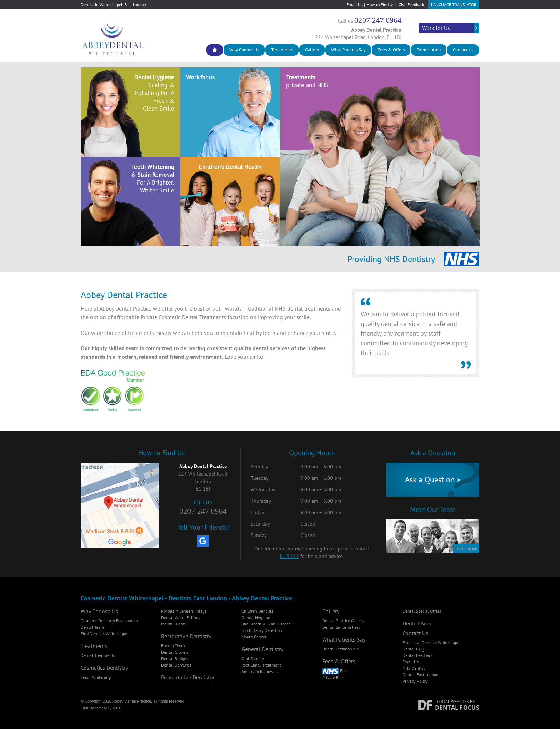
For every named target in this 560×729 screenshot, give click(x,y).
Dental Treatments (98, 655)
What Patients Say (348, 50)
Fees (335, 671)
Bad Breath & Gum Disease (266, 624)
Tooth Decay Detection (262, 630)
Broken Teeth (173, 646)
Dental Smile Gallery (341, 627)
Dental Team (92, 627)
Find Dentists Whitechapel (105, 634)
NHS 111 (289, 556)
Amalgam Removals (259, 671)
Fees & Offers (391, 50)
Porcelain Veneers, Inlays (184, 611)
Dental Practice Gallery (343, 621)
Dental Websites (452, 701)
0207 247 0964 (378, 20)
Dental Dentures (176, 665)
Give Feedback (411, 4)
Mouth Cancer (254, 637)
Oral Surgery (253, 658)
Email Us (354, 4)
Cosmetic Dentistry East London (109, 621)
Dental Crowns (175, 652)
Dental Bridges (174, 658)
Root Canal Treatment (261, 665)
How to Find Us (381, 4)
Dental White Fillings (181, 617)
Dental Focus (457, 708)
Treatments (282, 50)
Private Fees (333, 677)
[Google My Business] (203, 541)
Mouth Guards (173, 624)
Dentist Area (429, 50)
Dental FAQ (413, 649)
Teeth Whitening (96, 677)
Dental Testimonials (340, 649)
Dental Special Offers (422, 611)
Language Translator (454, 4)
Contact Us (463, 50)
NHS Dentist (414, 668)
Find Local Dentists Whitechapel (432, 642)
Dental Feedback (418, 655)
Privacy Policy (415, 681)
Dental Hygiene (256, 617)
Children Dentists (257, 611)
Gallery (312, 50)
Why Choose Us (244, 50)
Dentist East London (421, 675)
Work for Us (436, 28)
